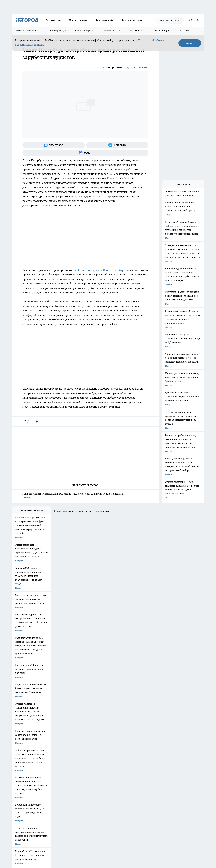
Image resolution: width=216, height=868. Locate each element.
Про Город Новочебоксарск (24, 747)
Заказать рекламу (112, 31)
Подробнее (91, 820)
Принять (190, 43)
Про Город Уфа (96, 751)
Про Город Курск (45, 751)
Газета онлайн (105, 20)
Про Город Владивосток (48, 758)
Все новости (53, 20)
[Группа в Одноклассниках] (151, 752)
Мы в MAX (185, 31)
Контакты (92, 769)
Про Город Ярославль (21, 751)
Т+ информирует (57, 31)
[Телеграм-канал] (117, 145)
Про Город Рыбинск (72, 751)
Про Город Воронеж (98, 747)
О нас (52, 769)
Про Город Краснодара (73, 758)
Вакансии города (84, 31)
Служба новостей (137, 67)
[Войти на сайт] (198, 20)
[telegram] (37, 422)
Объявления (17, 773)
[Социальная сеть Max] (85, 153)
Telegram (16, 769)
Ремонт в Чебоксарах (28, 31)
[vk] (27, 422)
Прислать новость (169, 20)
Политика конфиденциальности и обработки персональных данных (40, 825)
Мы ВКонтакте (138, 31)
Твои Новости (44, 747)
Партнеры (92, 776)
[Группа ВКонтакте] (54, 145)
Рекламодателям (132, 20)
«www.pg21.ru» (33, 783)
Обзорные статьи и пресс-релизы (102, 773)
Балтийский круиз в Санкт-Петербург (101, 270)
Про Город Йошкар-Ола (73, 747)
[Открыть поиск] (190, 20)
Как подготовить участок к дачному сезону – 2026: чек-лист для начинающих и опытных (85, 496)
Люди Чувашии (78, 20)
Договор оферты (57, 773)
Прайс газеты (18, 776)
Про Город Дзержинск (21, 758)
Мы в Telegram (163, 31)
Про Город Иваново (123, 747)
